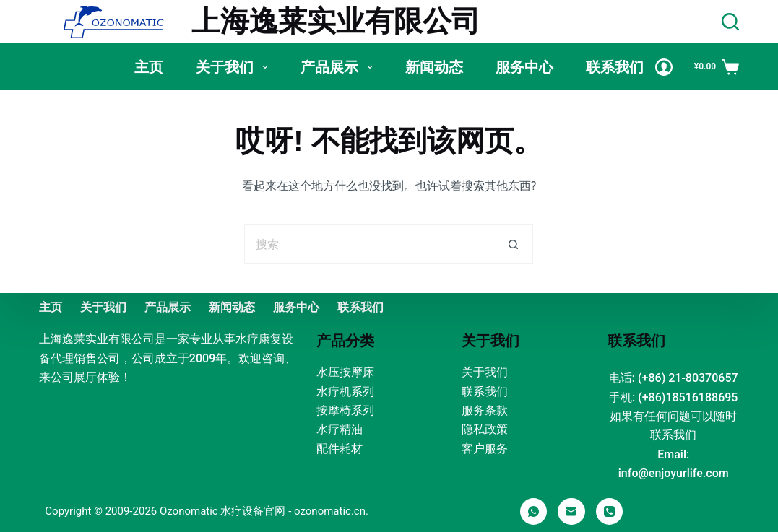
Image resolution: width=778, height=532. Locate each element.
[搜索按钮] (513, 244)
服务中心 (524, 67)
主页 (149, 67)
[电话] (610, 512)
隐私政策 (485, 429)
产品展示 (340, 67)
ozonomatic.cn (330, 511)
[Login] (664, 67)
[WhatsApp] (534, 512)
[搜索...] (369, 244)
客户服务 (485, 449)
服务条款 (485, 410)
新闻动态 (434, 67)
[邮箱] (571, 512)
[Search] (730, 22)
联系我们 (615, 67)
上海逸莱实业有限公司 (336, 21)
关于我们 (235, 67)
